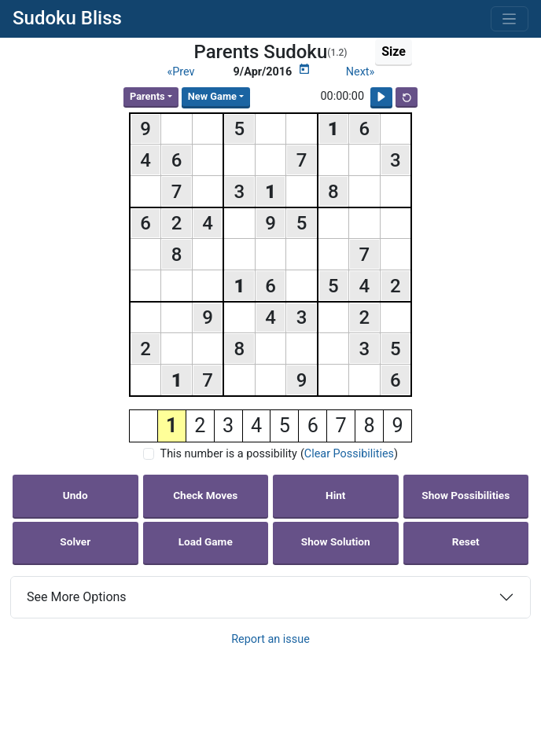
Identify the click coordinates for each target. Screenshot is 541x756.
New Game (212, 96)
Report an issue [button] (270, 639)
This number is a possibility (229, 454)
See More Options (77, 597)
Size (394, 51)
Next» (361, 72)
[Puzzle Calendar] (304, 69)
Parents (147, 96)
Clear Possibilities (349, 454)
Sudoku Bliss (67, 18)
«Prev (180, 72)
